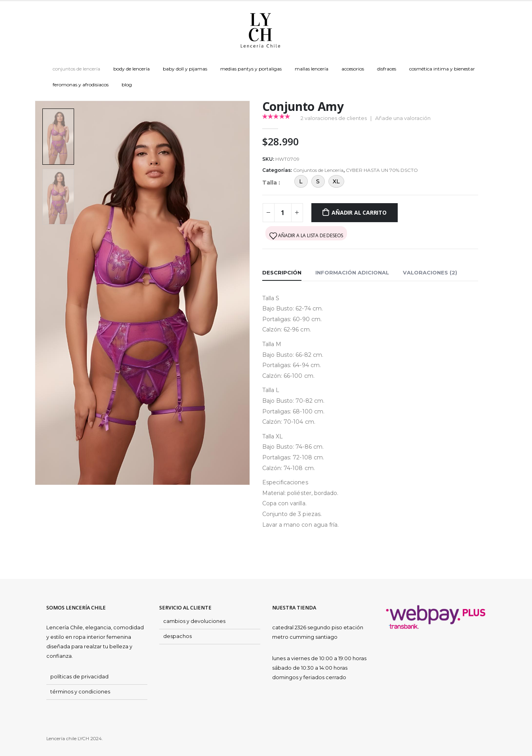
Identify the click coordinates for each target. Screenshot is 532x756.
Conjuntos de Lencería (76, 69)
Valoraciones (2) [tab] (430, 272)
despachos (177, 636)
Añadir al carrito (359, 212)
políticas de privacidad (79, 677)
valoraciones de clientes (334, 118)
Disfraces (387, 69)
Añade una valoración (403, 118)
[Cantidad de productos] (283, 213)
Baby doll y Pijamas (185, 69)
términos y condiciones (80, 692)
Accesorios (353, 69)
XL (336, 181)
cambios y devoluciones (194, 621)
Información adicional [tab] (352, 272)
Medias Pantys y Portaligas (251, 69)
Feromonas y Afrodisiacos (81, 85)
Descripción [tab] (282, 272)
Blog (127, 85)
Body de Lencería (132, 69)
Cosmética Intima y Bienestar (442, 69)
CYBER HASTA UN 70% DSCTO (382, 170)
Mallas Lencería (312, 69)
